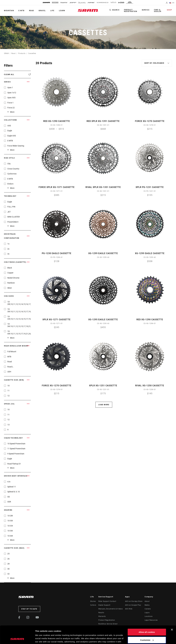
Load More (104, 405)
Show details (41, 639)
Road (32, 11)
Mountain (9, 11)
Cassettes (32, 53)
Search (116, 10)
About (147, 601)
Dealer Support (104, 605)
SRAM (6, 53)
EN (172, 3)
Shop (169, 10)
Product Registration (131, 11)
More (12, 112)
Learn (62, 11)
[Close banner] (172, 613)
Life (52, 11)
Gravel (42, 11)
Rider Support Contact (107, 601)
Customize (147, 623)
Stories (93, 601)
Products (22, 53)
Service (146, 10)
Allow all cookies (147, 615)
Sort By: (97, 63)
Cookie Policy (60, 631)
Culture (93, 605)
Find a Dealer (158, 11)
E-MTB (22, 11)
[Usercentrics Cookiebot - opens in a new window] (17, 639)
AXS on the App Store (134, 601)
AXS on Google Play (133, 605)
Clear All (9, 74)
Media (147, 605)
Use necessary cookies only (147, 631)
